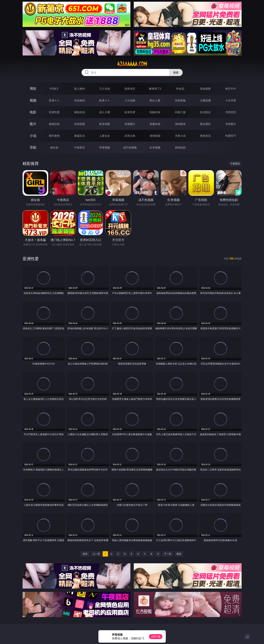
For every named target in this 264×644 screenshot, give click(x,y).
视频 (33, 100)
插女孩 (54, 147)
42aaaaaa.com (132, 64)
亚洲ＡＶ (54, 100)
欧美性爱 (130, 112)
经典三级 (180, 112)
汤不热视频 (130, 147)
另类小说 (180, 136)
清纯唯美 (180, 124)
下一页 (168, 554)
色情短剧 (180, 147)
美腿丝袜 (155, 124)
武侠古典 (130, 136)
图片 (33, 124)
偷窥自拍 (54, 124)
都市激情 (54, 136)
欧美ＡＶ (105, 100)
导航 (33, 147)
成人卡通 (105, 112)
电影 (33, 112)
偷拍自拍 (80, 112)
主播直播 (205, 100)
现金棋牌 (205, 89)
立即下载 (156, 637)
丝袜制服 (180, 100)
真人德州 (80, 89)
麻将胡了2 (155, 89)
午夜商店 (80, 147)
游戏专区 (130, 89)
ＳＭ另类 (231, 100)
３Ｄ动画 (130, 100)
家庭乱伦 (80, 136)
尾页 (179, 554)
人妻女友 (105, 136)
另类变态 (231, 112)
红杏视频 (155, 147)
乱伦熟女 (205, 112)
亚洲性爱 (54, 112)
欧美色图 (105, 124)
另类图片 (231, 124)
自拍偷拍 (80, 100)
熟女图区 (205, 124)
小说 (33, 136)
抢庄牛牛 (231, 89)
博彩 (33, 89)
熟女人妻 (155, 100)
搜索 (176, 72)
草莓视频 (105, 147)
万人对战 (105, 89)
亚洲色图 (80, 124)
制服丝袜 (155, 112)
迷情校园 (155, 136)
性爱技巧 (231, 136)
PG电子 (54, 89)
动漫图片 (130, 124)
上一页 (96, 554)
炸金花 (180, 89)
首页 (85, 554)
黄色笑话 (205, 136)
